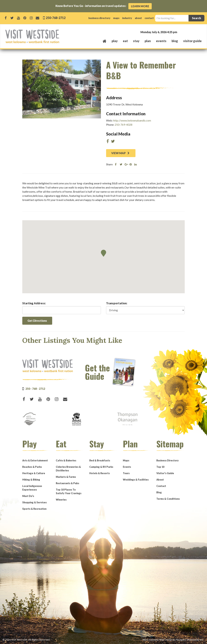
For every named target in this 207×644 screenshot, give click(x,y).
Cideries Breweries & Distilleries (68, 469)
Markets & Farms (66, 477)
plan (148, 41)
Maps (126, 460)
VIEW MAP (120, 153)
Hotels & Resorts (100, 473)
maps (116, 18)
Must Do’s (28, 496)
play (115, 41)
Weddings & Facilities (136, 480)
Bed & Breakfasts (100, 460)
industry (127, 18)
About (160, 480)
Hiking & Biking (31, 480)
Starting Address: (34, 303)
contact (149, 18)
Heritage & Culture (34, 473)
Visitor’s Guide (165, 473)
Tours (126, 473)
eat (125, 41)
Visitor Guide (192, 41)
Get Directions (37, 321)
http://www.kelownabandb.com (132, 120)
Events (127, 467)
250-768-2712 (55, 18)
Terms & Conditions (168, 499)
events (161, 41)
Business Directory (168, 460)
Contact (161, 486)
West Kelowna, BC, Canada (181, 32)
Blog (175, 41)
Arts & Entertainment (35, 460)
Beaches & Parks (32, 467)
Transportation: (117, 303)
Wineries (61, 500)
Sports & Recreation (34, 509)
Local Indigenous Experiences (32, 488)
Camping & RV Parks (101, 467)
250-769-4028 (124, 125)
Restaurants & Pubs (67, 483)
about (138, 18)
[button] (103, 253)
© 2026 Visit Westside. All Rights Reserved (26, 640)
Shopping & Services (34, 502)
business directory (99, 18)
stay (136, 41)
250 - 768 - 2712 (35, 389)
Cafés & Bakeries (66, 460)
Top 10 (160, 467)
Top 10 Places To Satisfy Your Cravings (69, 491)
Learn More (140, 6)
